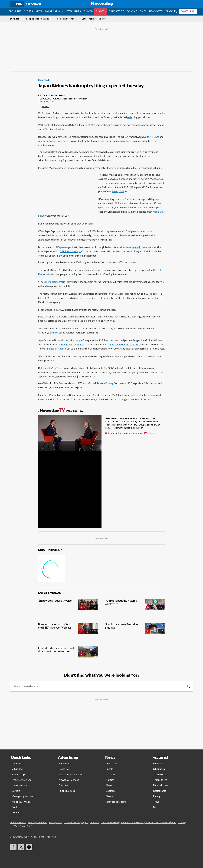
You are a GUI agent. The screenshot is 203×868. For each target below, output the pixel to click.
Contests (16, 807)
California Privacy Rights (76, 822)
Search (170, 11)
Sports (28, 11)
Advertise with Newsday (157, 822)
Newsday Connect (69, 780)
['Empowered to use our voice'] (68, 608)
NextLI (157, 807)
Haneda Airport (56, 348)
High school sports (116, 802)
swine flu (136, 247)
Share (43, 106)
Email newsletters (21, 780)
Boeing (109, 383)
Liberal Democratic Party (58, 282)
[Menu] (17, 4)
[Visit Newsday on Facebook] (13, 847)
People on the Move (66, 19)
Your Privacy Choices (24, 826)
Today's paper (19, 774)
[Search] (188, 686)
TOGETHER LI (188, 11)
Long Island (15, 11)
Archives (16, 812)
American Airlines (48, 141)
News (39, 11)
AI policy (182, 822)
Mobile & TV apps (22, 802)
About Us (17, 763)
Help (174, 822)
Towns (110, 796)
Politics (110, 780)
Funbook (158, 763)
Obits (143, 11)
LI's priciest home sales (38, 19)
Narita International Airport (124, 344)
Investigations (54, 11)
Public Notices (67, 791)
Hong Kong (67, 344)
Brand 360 (64, 769)
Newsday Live (19, 785)
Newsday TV (156, 11)
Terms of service (18, 822)
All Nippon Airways (70, 251)
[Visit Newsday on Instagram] (29, 847)
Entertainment (161, 785)
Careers (16, 791)
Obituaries (159, 769)
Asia (129, 117)
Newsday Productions (71, 774)
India (79, 344)
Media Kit (64, 763)
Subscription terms (38, 822)
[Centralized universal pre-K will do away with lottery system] (68, 655)
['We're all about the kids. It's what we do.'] (135, 608)
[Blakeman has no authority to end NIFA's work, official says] (68, 632)
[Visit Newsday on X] (21, 847)
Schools (132, 11)
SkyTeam (57, 368)
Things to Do (116, 11)
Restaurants (73, 11)
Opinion (88, 11)
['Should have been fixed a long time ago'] (135, 632)
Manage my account (23, 796)
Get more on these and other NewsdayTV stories (130, 433)
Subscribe (17, 769)
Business (101, 11)
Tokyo (141, 168)
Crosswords (160, 774)
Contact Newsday (110, 822)
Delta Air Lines (151, 137)
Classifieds (65, 785)
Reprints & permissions (132, 822)
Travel (157, 802)
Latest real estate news (94, 19)
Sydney (54, 332)
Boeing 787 (118, 191)
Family (157, 796)
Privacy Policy (55, 822)
